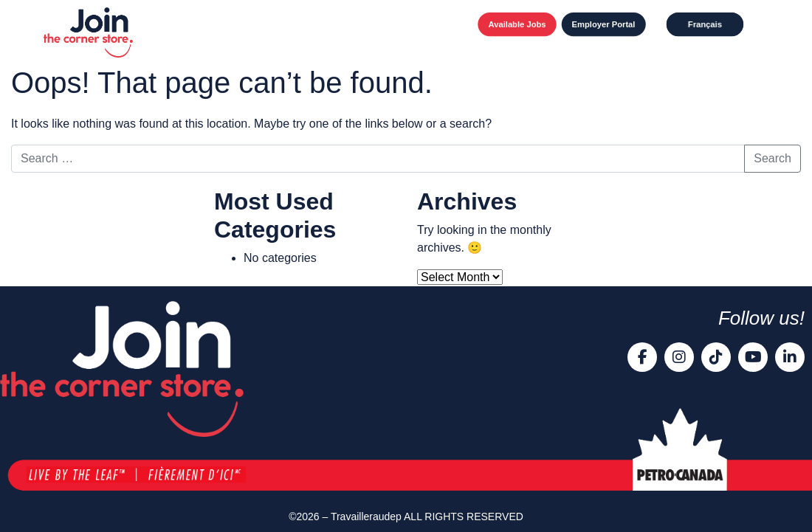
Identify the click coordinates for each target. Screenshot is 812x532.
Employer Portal (603, 24)
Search (773, 158)
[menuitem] (705, 24)
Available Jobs (517, 24)
